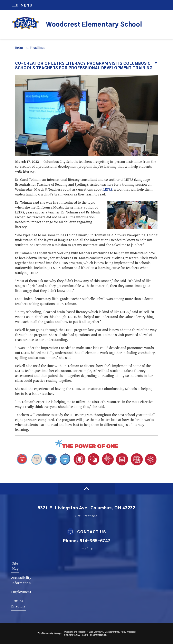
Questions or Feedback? (75, 632)
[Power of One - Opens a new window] (86, 448)
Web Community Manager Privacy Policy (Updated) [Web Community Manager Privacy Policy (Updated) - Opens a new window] (112, 632)
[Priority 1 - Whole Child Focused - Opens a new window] (44, 465)
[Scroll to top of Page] (86, 489)
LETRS (108, 189)
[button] (23, 5)
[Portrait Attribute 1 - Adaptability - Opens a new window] (115, 465)
